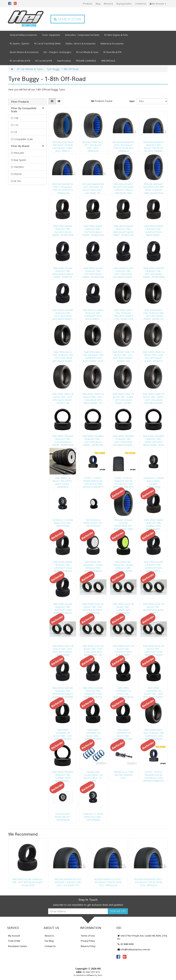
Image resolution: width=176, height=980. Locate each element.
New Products (64, 61)
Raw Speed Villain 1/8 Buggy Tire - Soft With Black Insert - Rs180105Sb (93, 272)
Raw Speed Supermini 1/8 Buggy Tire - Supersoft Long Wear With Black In (123, 733)
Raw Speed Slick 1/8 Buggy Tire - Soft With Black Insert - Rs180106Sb (63, 649)
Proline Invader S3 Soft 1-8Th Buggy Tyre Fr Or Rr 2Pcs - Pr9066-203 (63, 188)
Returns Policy (88, 946)
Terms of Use (88, 936)
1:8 (15, 132)
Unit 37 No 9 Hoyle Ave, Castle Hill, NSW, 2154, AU (142, 937)
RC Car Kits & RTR (44, 61)
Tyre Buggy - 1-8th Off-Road (63, 69)
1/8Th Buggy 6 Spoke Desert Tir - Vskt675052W (93, 523)
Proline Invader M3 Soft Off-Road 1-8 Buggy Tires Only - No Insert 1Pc (93, 188)
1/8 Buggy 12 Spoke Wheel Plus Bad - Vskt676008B (93, 817)
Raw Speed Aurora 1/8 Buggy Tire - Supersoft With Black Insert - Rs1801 (93, 314)
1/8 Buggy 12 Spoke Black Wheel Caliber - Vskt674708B (154, 481)
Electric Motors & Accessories (24, 52)
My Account (14, 936)
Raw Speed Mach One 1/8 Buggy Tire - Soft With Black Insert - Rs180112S (154, 314)
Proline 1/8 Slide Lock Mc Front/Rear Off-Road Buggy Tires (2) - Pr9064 (123, 523)
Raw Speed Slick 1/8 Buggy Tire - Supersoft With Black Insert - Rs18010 (123, 649)
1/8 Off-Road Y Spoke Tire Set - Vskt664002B (63, 817)
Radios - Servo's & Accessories (81, 44)
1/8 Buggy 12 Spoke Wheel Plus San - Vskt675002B (63, 523)
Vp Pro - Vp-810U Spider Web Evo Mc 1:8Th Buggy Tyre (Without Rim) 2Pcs (93, 481)
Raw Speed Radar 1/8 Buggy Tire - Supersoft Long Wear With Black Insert (63, 565)
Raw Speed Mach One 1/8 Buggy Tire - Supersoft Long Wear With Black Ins (154, 733)
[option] (27, 864)
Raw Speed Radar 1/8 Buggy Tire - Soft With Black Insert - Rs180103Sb (93, 229)
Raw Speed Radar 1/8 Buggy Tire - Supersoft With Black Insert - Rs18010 (154, 229)
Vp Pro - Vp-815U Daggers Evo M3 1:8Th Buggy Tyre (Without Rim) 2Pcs (154, 775)
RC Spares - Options (20, 44)
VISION (18, 174)
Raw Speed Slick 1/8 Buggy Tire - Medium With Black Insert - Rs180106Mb (154, 607)
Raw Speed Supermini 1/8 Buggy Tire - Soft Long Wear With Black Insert (63, 733)
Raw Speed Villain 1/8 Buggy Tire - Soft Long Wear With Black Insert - (123, 272)
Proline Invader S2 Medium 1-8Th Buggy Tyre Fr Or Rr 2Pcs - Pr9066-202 (154, 146)
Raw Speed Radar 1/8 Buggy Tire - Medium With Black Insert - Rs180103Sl (123, 229)
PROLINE (19, 153)
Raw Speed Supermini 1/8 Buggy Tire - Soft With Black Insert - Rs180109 (154, 691)
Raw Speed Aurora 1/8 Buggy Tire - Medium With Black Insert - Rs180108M (63, 691)
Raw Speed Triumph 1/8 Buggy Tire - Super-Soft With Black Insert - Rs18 (154, 440)
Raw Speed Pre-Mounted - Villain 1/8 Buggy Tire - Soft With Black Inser (93, 565)
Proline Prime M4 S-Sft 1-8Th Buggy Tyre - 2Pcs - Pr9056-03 (93, 146)
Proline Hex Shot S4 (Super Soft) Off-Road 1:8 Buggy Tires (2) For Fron (154, 188)
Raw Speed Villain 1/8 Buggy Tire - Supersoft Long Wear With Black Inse (63, 607)
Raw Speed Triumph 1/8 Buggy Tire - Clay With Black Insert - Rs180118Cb (63, 440)
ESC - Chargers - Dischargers (57, 52)
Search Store (68, 19)
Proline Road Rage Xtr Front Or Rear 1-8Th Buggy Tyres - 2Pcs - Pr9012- (63, 146)
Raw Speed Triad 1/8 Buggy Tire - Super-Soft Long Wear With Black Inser (154, 397)
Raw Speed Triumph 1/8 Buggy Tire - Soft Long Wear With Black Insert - (123, 440)
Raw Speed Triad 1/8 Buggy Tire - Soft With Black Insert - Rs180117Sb (63, 397)
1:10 (16, 125)
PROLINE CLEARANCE (86, 61)
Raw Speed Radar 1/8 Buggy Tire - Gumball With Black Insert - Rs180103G (154, 523)
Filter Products (20, 102)
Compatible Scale (23, 139)
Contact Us (141, 4)
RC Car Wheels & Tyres (87, 52)
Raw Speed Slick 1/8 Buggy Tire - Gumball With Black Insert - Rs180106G (123, 607)
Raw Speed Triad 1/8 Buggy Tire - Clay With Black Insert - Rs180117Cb (123, 355)
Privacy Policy (88, 941)
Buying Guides (124, 4)
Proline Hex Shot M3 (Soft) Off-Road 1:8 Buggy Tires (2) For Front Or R (123, 188)
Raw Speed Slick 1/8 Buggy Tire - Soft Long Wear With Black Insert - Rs (93, 649)
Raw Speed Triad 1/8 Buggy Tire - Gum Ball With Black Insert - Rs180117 (154, 355)
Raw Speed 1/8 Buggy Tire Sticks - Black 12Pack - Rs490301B (63, 481)
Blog (98, 4)
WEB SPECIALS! (108, 61)
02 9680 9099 (125, 944)
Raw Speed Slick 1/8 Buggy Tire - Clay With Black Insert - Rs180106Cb (93, 607)
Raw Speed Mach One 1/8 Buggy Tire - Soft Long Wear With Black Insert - (63, 355)
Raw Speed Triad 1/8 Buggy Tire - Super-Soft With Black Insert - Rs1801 (123, 397)
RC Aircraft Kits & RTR (20, 61)
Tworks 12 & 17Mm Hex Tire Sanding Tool (123, 775)
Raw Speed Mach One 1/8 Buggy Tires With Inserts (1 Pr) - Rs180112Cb (123, 314)
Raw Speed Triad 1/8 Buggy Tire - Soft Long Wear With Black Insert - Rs (93, 397)
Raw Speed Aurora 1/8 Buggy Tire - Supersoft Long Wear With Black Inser (93, 691)
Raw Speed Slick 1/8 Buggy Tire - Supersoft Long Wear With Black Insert (154, 649)
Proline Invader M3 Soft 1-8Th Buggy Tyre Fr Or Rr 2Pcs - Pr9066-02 (123, 146)
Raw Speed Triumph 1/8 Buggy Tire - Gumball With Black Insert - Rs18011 (63, 775)
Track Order (14, 941)
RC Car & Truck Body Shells (47, 44)
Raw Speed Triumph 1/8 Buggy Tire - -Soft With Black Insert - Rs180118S (93, 440)
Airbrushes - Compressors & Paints (82, 35)
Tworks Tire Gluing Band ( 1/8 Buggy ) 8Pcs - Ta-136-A (93, 775)
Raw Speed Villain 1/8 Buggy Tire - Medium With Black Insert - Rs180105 (63, 272)
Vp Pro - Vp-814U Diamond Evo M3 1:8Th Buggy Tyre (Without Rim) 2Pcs (123, 481)
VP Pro (17, 181)
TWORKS (19, 167)
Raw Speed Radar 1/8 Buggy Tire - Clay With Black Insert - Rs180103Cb (63, 229)
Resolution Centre (17, 946)
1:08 (16, 118)
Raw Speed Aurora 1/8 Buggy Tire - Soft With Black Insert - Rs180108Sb (154, 272)
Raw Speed (20, 160)
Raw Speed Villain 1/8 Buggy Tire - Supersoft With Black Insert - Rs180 (154, 565)
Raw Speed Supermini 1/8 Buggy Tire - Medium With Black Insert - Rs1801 (123, 691)
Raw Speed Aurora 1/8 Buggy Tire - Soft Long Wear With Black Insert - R (63, 314)
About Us (108, 4)
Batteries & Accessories (112, 44)
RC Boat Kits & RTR (112, 52)
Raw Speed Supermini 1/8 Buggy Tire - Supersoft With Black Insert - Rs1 (93, 733)
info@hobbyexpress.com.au (134, 949)
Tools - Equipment (51, 35)
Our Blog (49, 941)
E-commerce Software (84, 975)
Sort (132, 101)
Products (88, 4)
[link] (118, 957)
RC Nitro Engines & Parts (116, 35)
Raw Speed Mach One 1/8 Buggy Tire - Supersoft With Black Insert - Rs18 (93, 355)
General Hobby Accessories (23, 35)
